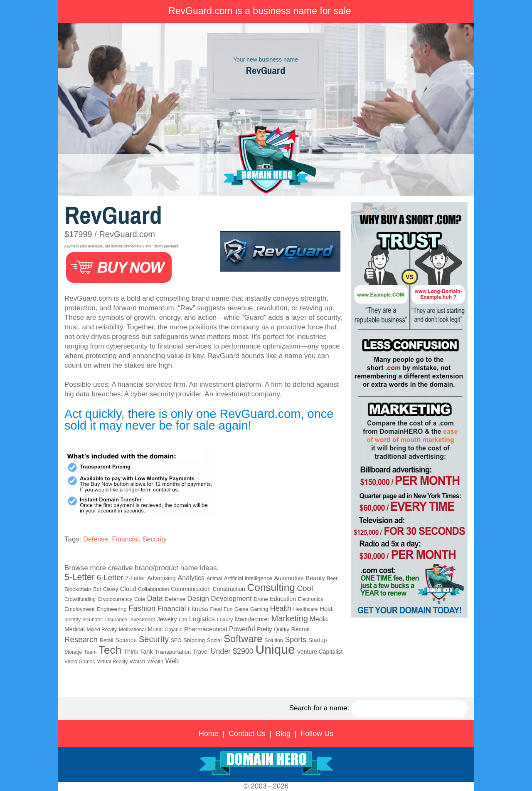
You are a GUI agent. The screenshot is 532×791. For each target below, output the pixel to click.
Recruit (300, 629)
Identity (73, 620)
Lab (183, 620)
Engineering (111, 609)
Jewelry (167, 619)
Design (198, 599)
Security (155, 539)
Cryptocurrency (115, 599)
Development (232, 599)
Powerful (242, 629)
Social (214, 640)
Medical (75, 629)
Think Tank (138, 652)
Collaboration (153, 589)
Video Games (80, 662)
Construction (229, 589)
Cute (140, 599)
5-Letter (80, 577)
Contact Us (247, 734)
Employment (80, 609)
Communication (191, 589)
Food (216, 609)
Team (90, 652)
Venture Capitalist (320, 652)
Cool (305, 588)
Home (209, 734)
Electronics (310, 599)
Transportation (173, 652)
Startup (318, 640)
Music (155, 629)
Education (283, 599)
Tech (110, 650)
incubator (93, 620)
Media (319, 619)
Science (126, 640)
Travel (201, 652)
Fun (228, 609)
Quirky (281, 630)
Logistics (202, 619)
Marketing (290, 618)
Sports (295, 640)
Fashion (142, 608)
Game (241, 609)
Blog (283, 734)
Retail (107, 640)
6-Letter (110, 577)
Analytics (191, 578)
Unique (275, 649)
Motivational (132, 630)
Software (243, 639)
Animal (214, 578)
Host (326, 609)
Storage (73, 652)
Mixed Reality (102, 630)
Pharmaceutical (206, 629)
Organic (173, 630)
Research (81, 639)
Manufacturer (252, 619)
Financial (125, 539)
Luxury (225, 619)
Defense (96, 539)
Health (281, 608)
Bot (97, 589)
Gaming (259, 609)
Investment (142, 619)
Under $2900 (232, 651)
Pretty (264, 629)
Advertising (161, 578)
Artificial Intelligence (248, 578)
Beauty (315, 578)
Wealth (155, 662)
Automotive (289, 578)
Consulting (271, 587)
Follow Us (317, 734)
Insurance (116, 620)
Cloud (128, 589)
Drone (261, 599)
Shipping (194, 640)
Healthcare (306, 609)
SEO (176, 640)
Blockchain (78, 589)
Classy (111, 589)
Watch (137, 661)
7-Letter (135, 578)
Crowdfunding (80, 599)
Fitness (198, 609)
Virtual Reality (112, 662)
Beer (332, 578)
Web (172, 661)
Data (155, 598)
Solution (274, 640)
